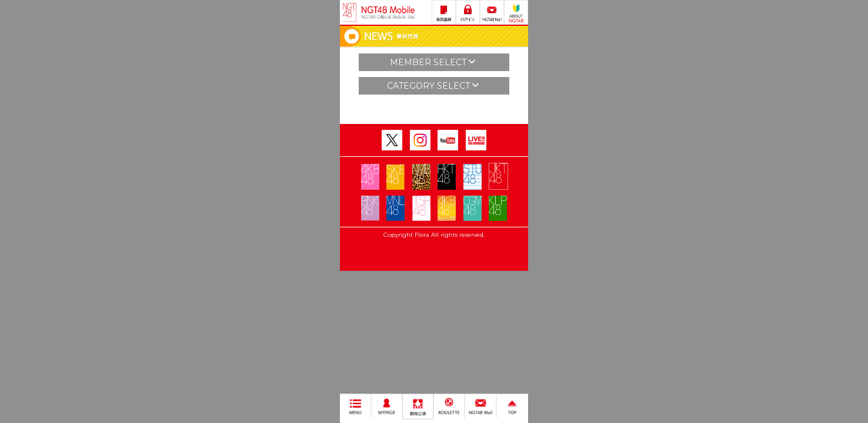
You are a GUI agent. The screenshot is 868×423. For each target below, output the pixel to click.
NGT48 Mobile (388, 12)
